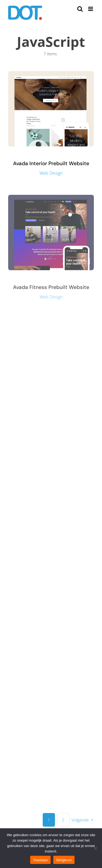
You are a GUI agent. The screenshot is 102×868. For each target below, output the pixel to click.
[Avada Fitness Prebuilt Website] (51, 199)
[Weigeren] (95, 848)
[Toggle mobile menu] (91, 9)
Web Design (51, 173)
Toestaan (40, 860)
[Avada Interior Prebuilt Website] (51, 74)
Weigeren (64, 860)
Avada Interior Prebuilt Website (51, 163)
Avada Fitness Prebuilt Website (51, 288)
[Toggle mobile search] (80, 9)
